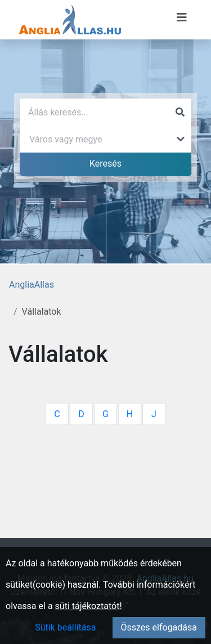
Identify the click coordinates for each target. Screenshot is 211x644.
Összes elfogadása (159, 627)
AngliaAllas (32, 285)
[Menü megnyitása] (182, 17)
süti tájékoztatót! (89, 606)
